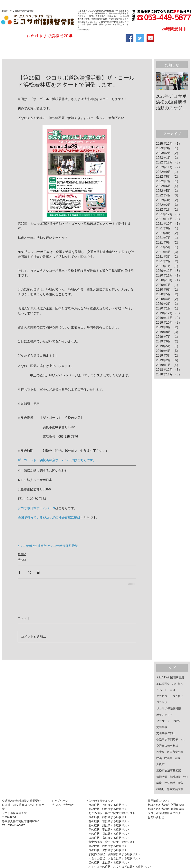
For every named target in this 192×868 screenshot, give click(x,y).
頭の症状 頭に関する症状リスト (108, 809)
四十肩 (160, 752)
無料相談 (175, 777)
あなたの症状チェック (100, 801)
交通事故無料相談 (167, 746)
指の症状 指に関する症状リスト (109, 834)
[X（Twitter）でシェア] (29, 572)
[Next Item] (182, 81)
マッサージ (163, 721)
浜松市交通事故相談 (169, 770)
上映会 (177, 721)
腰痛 (180, 783)
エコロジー (163, 696)
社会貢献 (170, 783)
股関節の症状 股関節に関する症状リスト (115, 854)
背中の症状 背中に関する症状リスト (112, 842)
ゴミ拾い (178, 696)
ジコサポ (162, 702)
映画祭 (168, 758)
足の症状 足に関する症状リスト (109, 863)
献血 (186, 777)
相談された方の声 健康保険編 (166, 809)
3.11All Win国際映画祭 (170, 677)
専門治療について (159, 801)
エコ (172, 690)
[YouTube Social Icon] (150, 38)
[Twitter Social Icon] (140, 38)
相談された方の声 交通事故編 (166, 805)
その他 (22, 559)
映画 (159, 758)
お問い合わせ (156, 817)
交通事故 (162, 727)
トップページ (60, 801)
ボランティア (165, 715)
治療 (178, 758)
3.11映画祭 (163, 684)
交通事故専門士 (166, 733)
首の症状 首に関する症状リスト (109, 821)
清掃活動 (162, 777)
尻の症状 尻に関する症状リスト (109, 850)
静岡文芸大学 (175, 789)
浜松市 (160, 764)
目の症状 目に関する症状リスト (109, 805)
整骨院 (22, 554)
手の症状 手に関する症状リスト (108, 830)
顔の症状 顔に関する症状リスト (108, 817)
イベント (162, 690)
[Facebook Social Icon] (130, 38)
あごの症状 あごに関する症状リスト (112, 813)
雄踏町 (160, 789)
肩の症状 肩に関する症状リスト (108, 838)
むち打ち (178, 684)
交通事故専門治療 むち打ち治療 (173, 739)
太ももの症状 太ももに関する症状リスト (115, 858)
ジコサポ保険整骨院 (169, 708)
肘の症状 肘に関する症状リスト (108, 825)
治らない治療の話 (62, 805)
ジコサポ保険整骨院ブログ (164, 813)
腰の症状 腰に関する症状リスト (109, 846)
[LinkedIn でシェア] (39, 572)
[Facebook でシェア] (19, 572)
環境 (159, 783)
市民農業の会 (175, 752)
